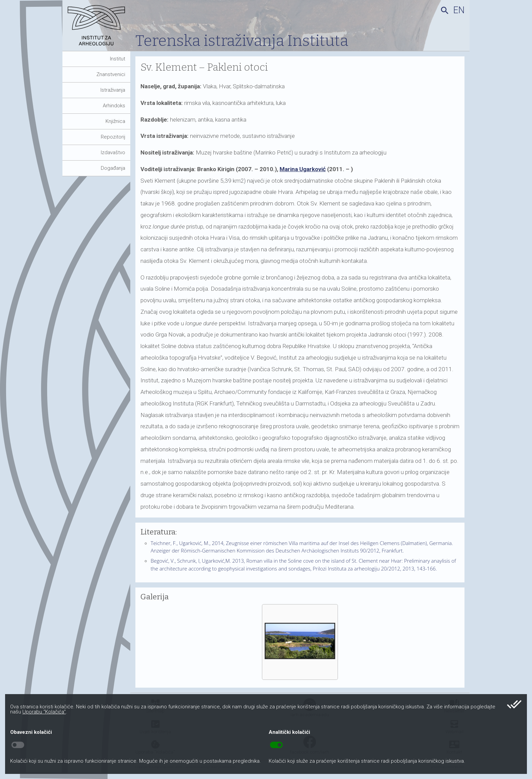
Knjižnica (115, 121)
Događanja (113, 168)
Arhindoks (114, 106)
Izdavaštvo (113, 152)
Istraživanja (113, 90)
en (459, 10)
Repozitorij (113, 137)
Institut (118, 59)
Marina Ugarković (303, 169)
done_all (514, 704)
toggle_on (276, 745)
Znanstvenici (111, 74)
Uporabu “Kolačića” (44, 712)
